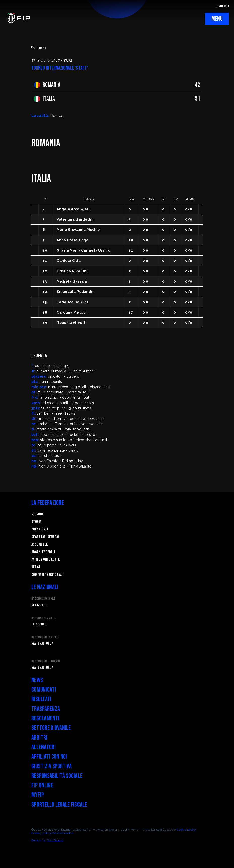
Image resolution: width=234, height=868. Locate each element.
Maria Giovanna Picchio (78, 230)
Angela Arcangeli (73, 209)
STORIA (36, 522)
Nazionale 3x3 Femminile (46, 661)
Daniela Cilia (69, 261)
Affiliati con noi (49, 757)
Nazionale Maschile (43, 599)
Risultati (42, 699)
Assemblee (40, 544)
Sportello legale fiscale (59, 805)
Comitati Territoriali (47, 575)
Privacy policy (41, 833)
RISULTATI (222, 6)
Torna (39, 48)
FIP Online (42, 786)
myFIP (38, 795)
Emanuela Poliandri (75, 292)
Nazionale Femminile (44, 618)
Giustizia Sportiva (52, 766)
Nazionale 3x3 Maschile (46, 637)
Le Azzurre (40, 624)
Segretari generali (46, 537)
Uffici (36, 567)
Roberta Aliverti (71, 323)
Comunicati (44, 690)
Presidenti (40, 529)
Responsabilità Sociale (57, 776)
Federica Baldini (72, 302)
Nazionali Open (42, 643)
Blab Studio (55, 840)
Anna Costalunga (72, 240)
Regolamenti (45, 719)
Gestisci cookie (63, 833)
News (37, 680)
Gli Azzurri (40, 605)
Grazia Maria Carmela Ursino (83, 250)
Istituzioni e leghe (46, 560)
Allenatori (44, 747)
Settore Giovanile (51, 728)
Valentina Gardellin (75, 219)
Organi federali (43, 552)
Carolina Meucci (72, 312)
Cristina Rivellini (72, 271)
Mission (37, 514)
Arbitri (39, 738)
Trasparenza (46, 709)
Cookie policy (186, 830)
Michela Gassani (72, 281)
